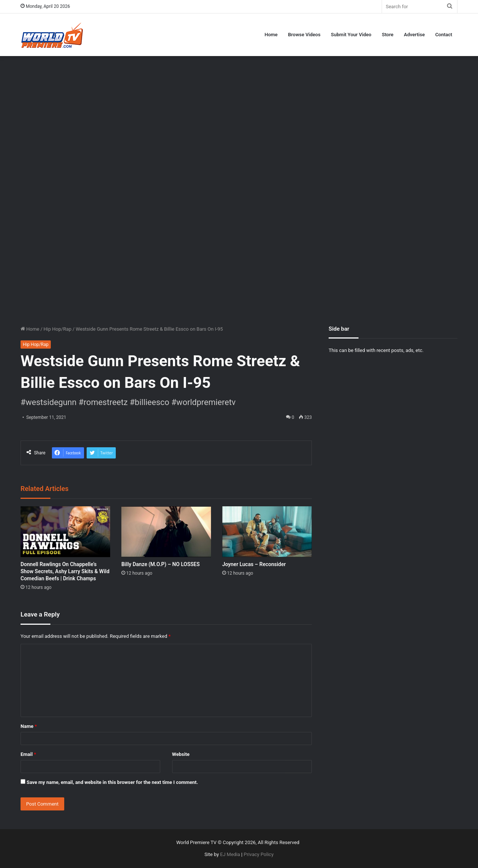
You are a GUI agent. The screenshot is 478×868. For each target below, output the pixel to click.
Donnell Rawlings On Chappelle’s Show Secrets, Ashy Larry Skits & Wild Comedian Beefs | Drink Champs (65, 571)
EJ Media (230, 854)
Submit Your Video (351, 35)
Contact (444, 35)
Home (271, 35)
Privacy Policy (259, 854)
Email (28, 754)
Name (29, 726)
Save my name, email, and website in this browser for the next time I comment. (112, 782)
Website (181, 754)
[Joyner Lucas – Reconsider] (267, 532)
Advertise (415, 35)
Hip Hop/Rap (58, 329)
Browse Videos (304, 35)
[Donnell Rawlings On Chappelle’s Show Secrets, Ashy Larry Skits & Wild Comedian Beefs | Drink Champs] (65, 532)
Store (387, 35)
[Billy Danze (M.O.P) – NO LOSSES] (166, 532)
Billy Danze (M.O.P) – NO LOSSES (161, 564)
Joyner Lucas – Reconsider (254, 564)
